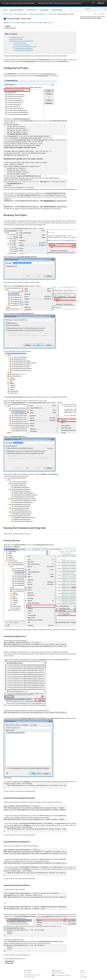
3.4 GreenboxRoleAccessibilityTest (23, 49)
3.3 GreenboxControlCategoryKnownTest (25, 47)
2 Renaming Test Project (16, 39)
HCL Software (28, 973)
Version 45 (51, 23)
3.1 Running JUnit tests (20, 43)
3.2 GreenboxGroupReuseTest (22, 45)
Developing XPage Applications (38, 14)
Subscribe (102, 14)
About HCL (83, 973)
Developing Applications (21, 14)
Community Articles (7, 14)
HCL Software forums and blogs (61, 975)
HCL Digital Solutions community (32, 975)
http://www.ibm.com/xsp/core (28, 182)
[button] (93, 5)
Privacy (82, 975)
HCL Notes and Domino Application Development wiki (18, 3)
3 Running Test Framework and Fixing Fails (21, 41)
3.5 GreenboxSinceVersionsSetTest (23, 51)
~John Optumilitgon (15, 23)
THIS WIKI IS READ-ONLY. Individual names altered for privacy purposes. (60, 3)
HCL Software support (30, 977)
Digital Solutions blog (58, 973)
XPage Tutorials (52, 14)
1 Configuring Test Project (16, 37)
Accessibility (84, 977)
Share (95, 14)
